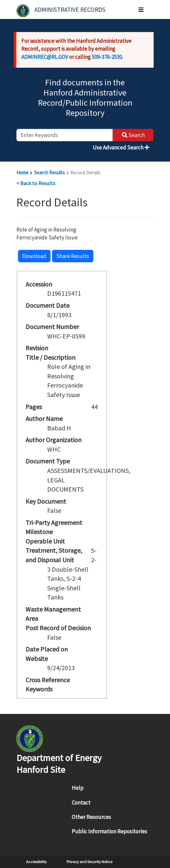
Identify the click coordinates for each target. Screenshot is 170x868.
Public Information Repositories (109, 831)
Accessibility (37, 862)
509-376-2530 (107, 57)
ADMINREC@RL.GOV (45, 57)
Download (34, 256)
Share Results (73, 256)
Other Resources (91, 817)
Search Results (49, 173)
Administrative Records (70, 9)
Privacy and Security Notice (89, 862)
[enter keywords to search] (65, 135)
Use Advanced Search (121, 148)
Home (22, 173)
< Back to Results (36, 183)
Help (78, 788)
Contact (81, 803)
